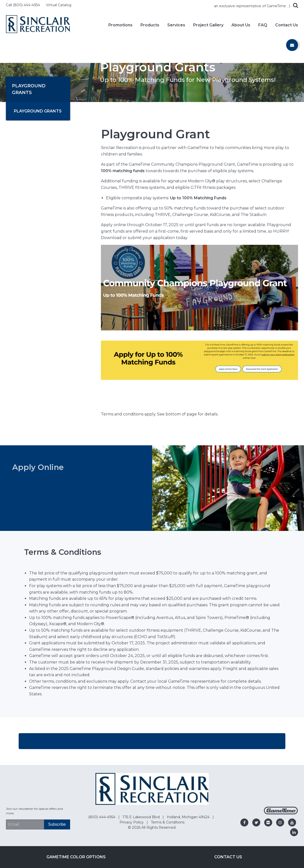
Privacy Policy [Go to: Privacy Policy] (132, 822)
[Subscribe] (57, 824)
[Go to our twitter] (256, 822)
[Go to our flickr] (268, 822)
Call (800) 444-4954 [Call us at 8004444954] (23, 5)
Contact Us (287, 25)
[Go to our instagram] (280, 822)
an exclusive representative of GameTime (250, 6)
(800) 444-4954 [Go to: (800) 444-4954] (102, 817)
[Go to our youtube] (292, 822)
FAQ (263, 25)
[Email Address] (25, 824)
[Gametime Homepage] (281, 813)
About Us (241, 25)
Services (176, 25)
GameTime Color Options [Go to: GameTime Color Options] (76, 857)
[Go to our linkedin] (294, 832)
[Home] (38, 24)
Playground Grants (38, 111)
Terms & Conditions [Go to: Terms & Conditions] (168, 822)
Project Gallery (208, 25)
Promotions (120, 25)
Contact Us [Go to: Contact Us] (228, 857)
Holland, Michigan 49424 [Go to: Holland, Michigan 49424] (189, 817)
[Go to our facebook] (244, 822)
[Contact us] (292, 45)
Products (150, 25)
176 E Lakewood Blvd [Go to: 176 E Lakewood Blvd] (142, 817)
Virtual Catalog (59, 5)
